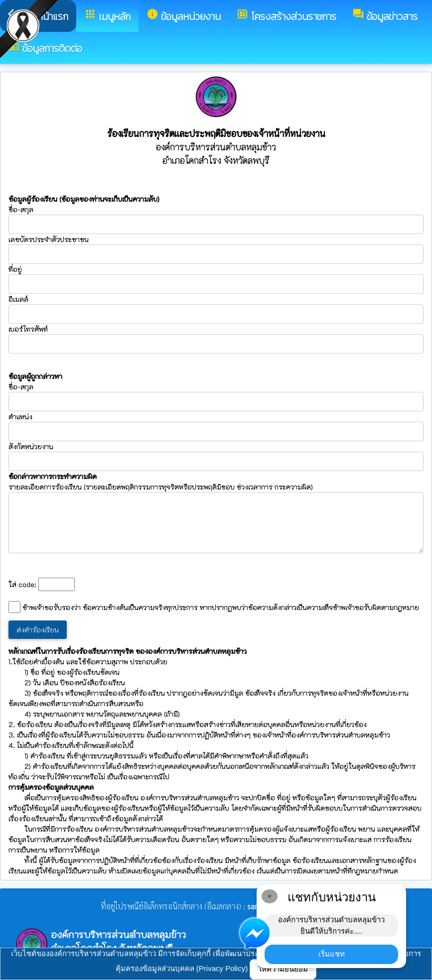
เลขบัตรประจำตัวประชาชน (216, 249)
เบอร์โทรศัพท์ (28, 329)
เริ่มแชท (332, 954)
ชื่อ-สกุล (216, 219)
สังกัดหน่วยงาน (31, 446)
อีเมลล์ (18, 299)
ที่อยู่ (15, 269)
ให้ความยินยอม (283, 969)
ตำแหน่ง (20, 417)
